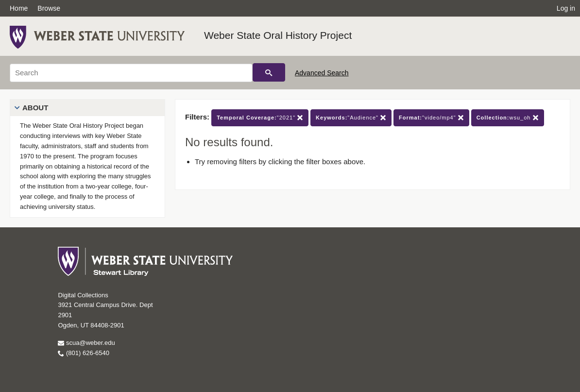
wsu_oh (508, 118)
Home (19, 8)
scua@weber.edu (86, 343)
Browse (49, 8)
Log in (566, 8)
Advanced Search (322, 73)
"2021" (260, 118)
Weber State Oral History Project (278, 35)
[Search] (131, 73)
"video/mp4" (431, 118)
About (35, 108)
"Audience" (351, 118)
